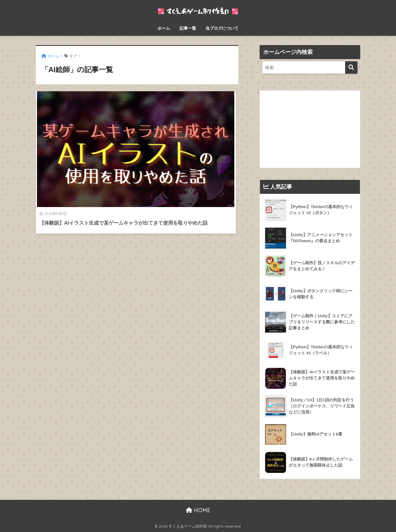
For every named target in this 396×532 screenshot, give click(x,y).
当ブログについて (222, 28)
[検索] (351, 67)
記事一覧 (188, 28)
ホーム (164, 28)
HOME (198, 510)
